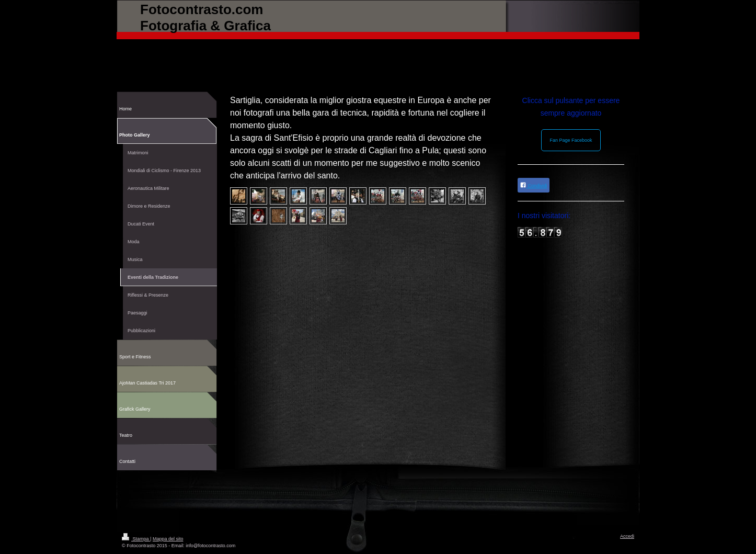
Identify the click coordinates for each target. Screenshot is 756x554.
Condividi (534, 185)
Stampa (136, 539)
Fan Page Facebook (571, 140)
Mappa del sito (168, 539)
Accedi (627, 536)
